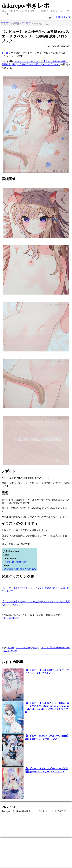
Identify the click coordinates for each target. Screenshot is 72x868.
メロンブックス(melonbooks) (55, 648)
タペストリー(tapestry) (28, 648)
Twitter (18, 562)
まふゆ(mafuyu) (11, 651)
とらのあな (30, 569)
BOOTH (8, 569)
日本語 (59, 17)
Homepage (9, 562)
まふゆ (5, 53)
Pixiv (24, 562)
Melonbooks (18, 569)
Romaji (67, 17)
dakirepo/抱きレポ (25, 6)
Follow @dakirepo (10, 618)
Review (11, 648)
